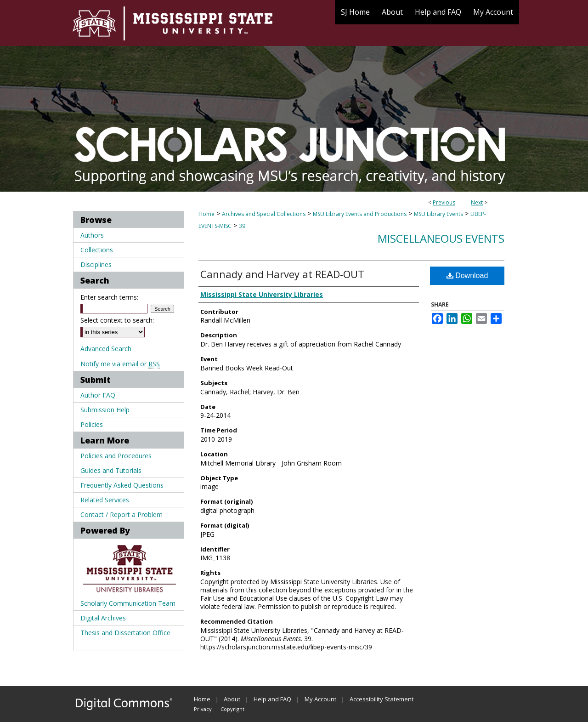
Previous (444, 202)
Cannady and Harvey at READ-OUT (282, 274)
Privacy (203, 709)
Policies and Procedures (116, 456)
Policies (92, 424)
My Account (320, 699)
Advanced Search (106, 349)
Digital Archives (103, 618)
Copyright (232, 709)
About (232, 699)
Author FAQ (98, 395)
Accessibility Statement (382, 699)
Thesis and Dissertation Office (125, 633)
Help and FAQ (272, 699)
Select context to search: (117, 320)
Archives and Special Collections (264, 214)
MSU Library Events (438, 214)
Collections (97, 250)
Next (477, 202)
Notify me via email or (120, 364)
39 (242, 226)
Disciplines (96, 264)
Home (206, 214)
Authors (92, 235)
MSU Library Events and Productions (360, 214)
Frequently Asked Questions (122, 485)
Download (467, 276)
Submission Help (105, 410)
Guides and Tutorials (111, 470)
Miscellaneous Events (441, 238)
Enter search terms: (109, 297)
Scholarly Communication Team (128, 603)
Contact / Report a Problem (122, 514)
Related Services (105, 500)
